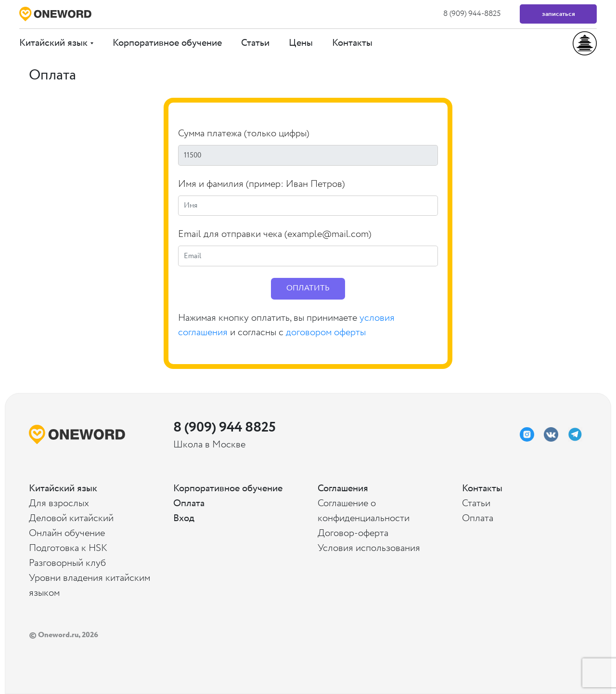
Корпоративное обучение (167, 43)
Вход (184, 518)
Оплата (189, 504)
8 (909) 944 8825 (224, 427)
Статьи (255, 43)
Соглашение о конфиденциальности (364, 511)
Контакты (352, 43)
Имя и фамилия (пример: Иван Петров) (262, 184)
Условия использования (369, 548)
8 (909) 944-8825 (472, 14)
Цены (301, 43)
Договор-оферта (353, 533)
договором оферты (326, 333)
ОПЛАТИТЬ (308, 288)
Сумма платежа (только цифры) (244, 134)
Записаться (558, 14)
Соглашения (343, 489)
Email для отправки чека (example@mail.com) (275, 234)
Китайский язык (56, 43)
